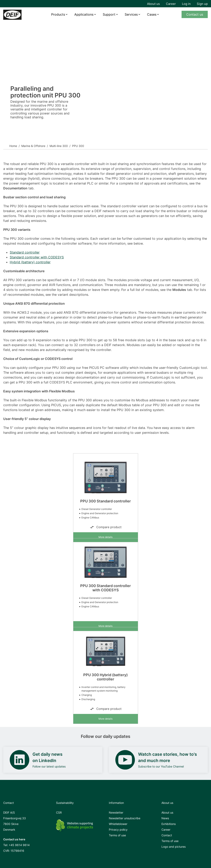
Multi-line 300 (59, 146)
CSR (59, 812)
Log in (186, 4)
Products (58, 14)
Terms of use (117, 835)
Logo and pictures (174, 847)
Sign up (202, 4)
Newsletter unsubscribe (125, 818)
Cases (152, 14)
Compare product (106, 527)
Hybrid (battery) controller (30, 262)
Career (171, 4)
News (165, 818)
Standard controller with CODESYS (37, 257)
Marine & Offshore (33, 146)
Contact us (195, 14)
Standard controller (25, 252)
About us (153, 4)
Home (13, 146)
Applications (84, 14)
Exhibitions (169, 824)
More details (105, 537)
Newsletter (116, 812)
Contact (167, 835)
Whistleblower (118, 824)
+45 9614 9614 (19, 845)
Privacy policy (118, 830)
